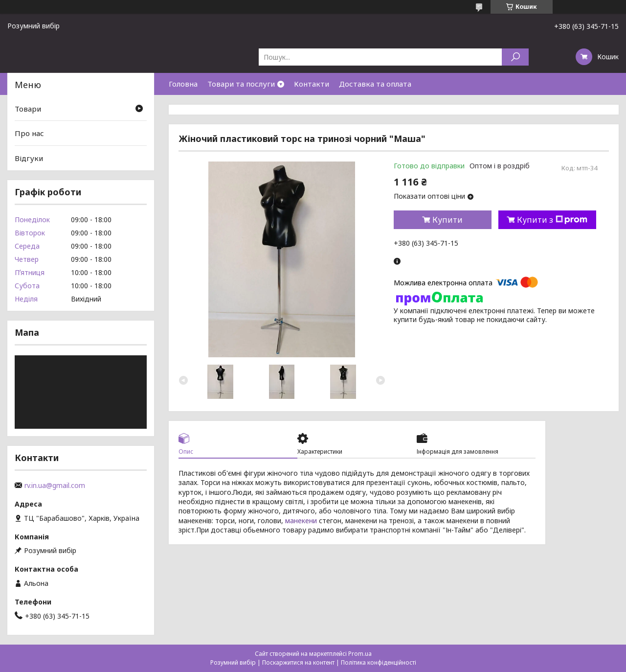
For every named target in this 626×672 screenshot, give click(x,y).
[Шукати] (515, 57)
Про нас (29, 133)
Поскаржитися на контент (298, 662)
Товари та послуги (241, 84)
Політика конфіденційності (379, 662)
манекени (301, 521)
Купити (447, 220)
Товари (28, 109)
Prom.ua (360, 654)
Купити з (552, 220)
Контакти (312, 84)
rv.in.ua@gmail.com (55, 486)
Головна (183, 84)
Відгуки (29, 158)
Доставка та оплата (375, 84)
